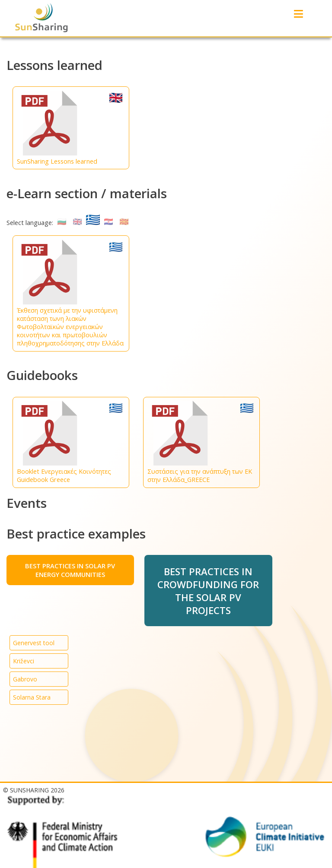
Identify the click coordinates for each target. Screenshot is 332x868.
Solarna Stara (32, 697)
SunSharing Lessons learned (70, 128)
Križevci (24, 661)
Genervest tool (34, 643)
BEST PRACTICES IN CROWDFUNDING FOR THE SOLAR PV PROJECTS (208, 591)
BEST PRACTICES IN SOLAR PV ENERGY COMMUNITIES (70, 570)
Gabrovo (25, 679)
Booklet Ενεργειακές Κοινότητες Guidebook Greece (70, 442)
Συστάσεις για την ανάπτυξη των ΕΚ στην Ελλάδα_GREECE (200, 442)
